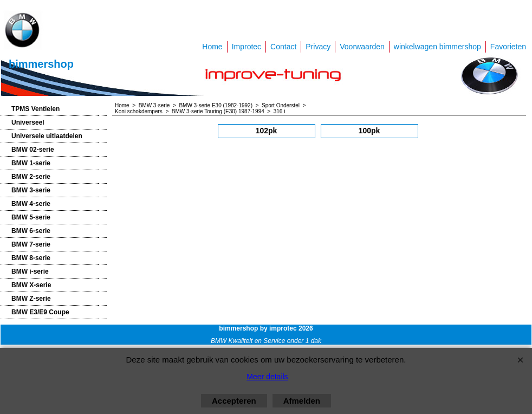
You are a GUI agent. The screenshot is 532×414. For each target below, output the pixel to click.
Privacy (318, 47)
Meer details (267, 377)
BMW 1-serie (31, 163)
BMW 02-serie (33, 150)
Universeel (28, 122)
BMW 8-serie (31, 258)
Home (212, 47)
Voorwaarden (362, 47)
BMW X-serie (31, 285)
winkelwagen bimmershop (437, 47)
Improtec (246, 47)
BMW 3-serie (31, 190)
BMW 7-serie (31, 244)
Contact (283, 47)
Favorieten (508, 47)
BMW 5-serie (31, 217)
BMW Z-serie (31, 299)
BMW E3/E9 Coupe (40, 312)
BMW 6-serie (31, 231)
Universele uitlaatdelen (47, 136)
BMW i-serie (30, 271)
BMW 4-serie (31, 204)
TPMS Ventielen (35, 109)
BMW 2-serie (31, 177)
